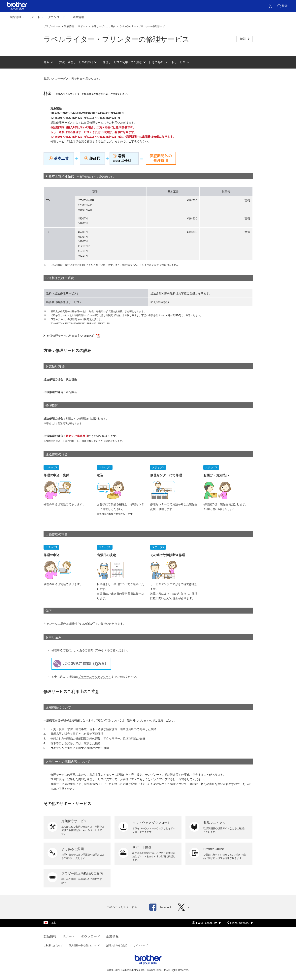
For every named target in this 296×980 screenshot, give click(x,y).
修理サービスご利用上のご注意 (122, 62)
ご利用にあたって (53, 945)
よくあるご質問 (73, 849)
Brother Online (214, 849)
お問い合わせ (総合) (117, 945)
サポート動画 (142, 847)
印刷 (243, 39)
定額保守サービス (74, 821)
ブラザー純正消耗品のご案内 (82, 873)
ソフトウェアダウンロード (151, 823)
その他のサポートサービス (169, 62)
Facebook (160, 907)
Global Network (240, 923)
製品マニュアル (214, 823)
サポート (35, 17)
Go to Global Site (206, 923)
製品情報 (16, 17)
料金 (46, 62)
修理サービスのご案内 (104, 26)
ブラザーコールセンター (93, 677)
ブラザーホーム (52, 26)
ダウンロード (56, 17)
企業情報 (78, 17)
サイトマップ (141, 945)
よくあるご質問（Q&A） (89, 650)
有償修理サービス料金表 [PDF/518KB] (73, 336)
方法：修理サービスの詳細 (76, 62)
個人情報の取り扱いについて (84, 945)
